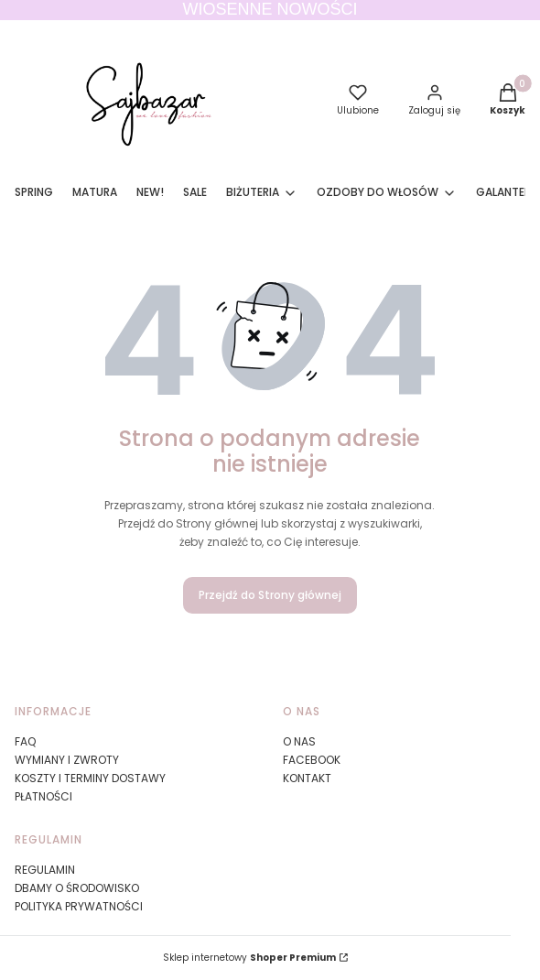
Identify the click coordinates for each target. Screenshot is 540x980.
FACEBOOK (312, 760)
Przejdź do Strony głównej (270, 595)
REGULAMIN (45, 870)
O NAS (299, 741)
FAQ (25, 741)
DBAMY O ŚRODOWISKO (77, 888)
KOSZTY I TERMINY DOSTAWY (90, 778)
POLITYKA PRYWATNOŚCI (79, 906)
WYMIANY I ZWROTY (67, 760)
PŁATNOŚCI (43, 796)
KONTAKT (307, 778)
